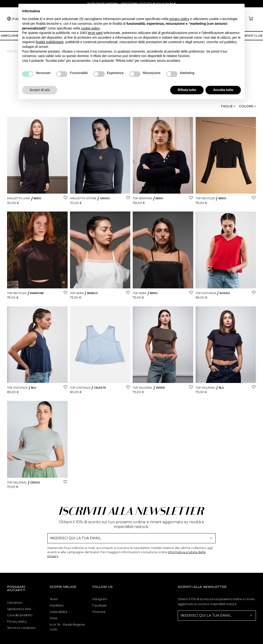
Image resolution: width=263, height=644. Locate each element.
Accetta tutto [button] (223, 90)
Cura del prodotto (20, 615)
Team (54, 599)
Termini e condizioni (21, 628)
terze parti (95, 33)
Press (53, 618)
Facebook (99, 605)
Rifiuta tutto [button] (187, 90)
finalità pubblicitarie (50, 42)
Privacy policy (17, 621)
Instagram (100, 599)
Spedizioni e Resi (19, 609)
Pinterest (99, 612)
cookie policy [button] (90, 28)
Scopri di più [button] (40, 90)
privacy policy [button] (179, 19)
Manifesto (57, 605)
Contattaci (15, 603)
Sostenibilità (58, 612)
